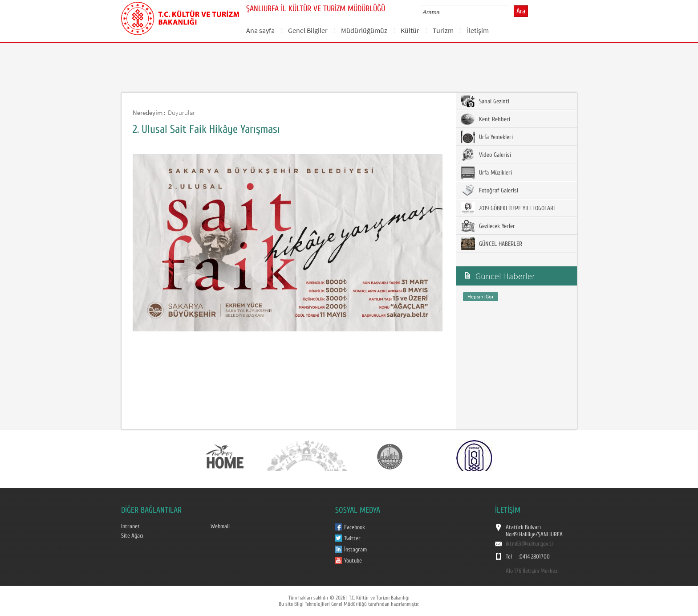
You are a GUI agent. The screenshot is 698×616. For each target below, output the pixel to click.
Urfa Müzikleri (486, 172)
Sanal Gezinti (485, 101)
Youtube (353, 561)
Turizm (443, 30)
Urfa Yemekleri (487, 137)
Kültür (410, 30)
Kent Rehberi (485, 119)
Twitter (352, 538)
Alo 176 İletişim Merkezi (532, 571)
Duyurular (181, 112)
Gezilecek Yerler (488, 226)
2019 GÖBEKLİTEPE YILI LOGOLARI (508, 208)
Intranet (130, 526)
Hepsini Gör (481, 296)
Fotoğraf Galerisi (489, 190)
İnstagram (355, 550)
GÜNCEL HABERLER (491, 244)
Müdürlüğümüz (364, 30)
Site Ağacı (132, 536)
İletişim (478, 30)
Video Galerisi (486, 155)
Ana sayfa (260, 30)
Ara (521, 11)
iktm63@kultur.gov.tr (530, 544)
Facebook (355, 527)
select (512, 12)
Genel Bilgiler (308, 30)
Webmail (220, 526)
